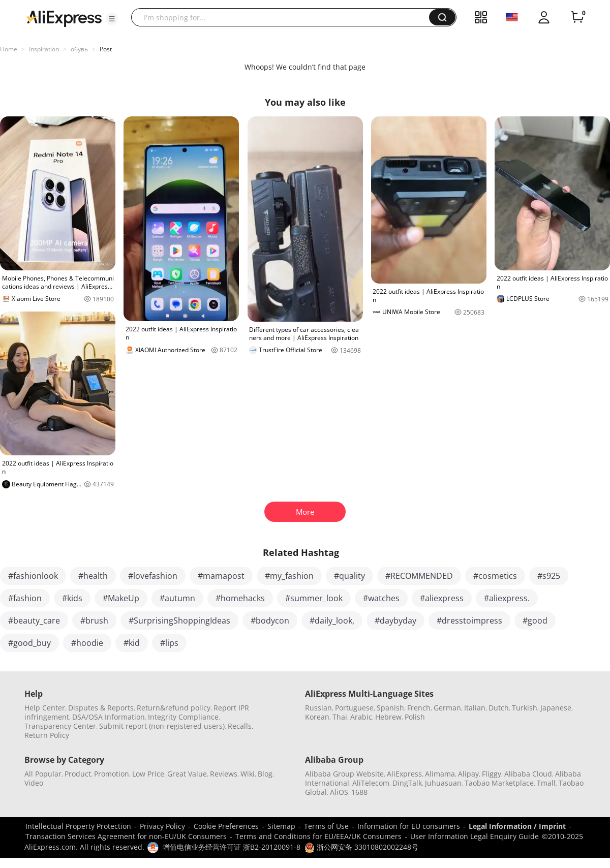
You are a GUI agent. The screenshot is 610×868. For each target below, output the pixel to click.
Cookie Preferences (226, 826)
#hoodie (87, 643)
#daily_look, (332, 621)
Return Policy (47, 735)
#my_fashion (289, 576)
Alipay (468, 774)
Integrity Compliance (183, 717)
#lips (169, 643)
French (419, 708)
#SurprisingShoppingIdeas (179, 621)
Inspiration (44, 49)
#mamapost (221, 576)
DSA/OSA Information (109, 717)
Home (9, 49)
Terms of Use (326, 826)
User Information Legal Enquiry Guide (475, 836)
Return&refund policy (174, 708)
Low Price (148, 774)
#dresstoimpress (469, 621)
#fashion (25, 598)
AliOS (339, 792)
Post (106, 49)
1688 (359, 792)
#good (535, 621)
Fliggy (492, 774)
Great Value (187, 774)
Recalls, (241, 726)
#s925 (549, 576)
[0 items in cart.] (577, 17)
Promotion (112, 774)
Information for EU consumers (409, 826)
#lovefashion (153, 576)
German (447, 708)
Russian (318, 708)
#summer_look (314, 598)
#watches (381, 598)
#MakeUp (121, 598)
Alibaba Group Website (344, 774)
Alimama (440, 774)
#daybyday (395, 621)
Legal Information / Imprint (517, 826)
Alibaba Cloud (528, 774)
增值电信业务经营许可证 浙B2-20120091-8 (232, 847)
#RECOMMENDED (419, 576)
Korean (317, 717)
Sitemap (281, 826)
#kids (72, 598)
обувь (79, 49)
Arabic (361, 717)
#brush (94, 621)
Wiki (248, 774)
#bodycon (270, 621)
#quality (349, 576)
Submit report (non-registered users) (162, 726)
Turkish (525, 708)
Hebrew (388, 717)
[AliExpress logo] (64, 18)
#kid (132, 643)
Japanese (556, 708)
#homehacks (240, 598)
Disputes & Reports (101, 708)
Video (34, 783)
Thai (340, 717)
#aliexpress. (507, 598)
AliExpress (404, 774)
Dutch (499, 708)
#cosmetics (495, 576)
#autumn (177, 598)
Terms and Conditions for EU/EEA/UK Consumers (318, 836)
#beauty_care (34, 621)
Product (78, 774)
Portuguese (354, 708)
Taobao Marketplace (499, 783)
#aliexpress (442, 598)
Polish (415, 717)
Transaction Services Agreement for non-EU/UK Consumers (126, 836)
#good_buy (29, 643)
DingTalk (407, 783)
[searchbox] (284, 17)
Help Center (45, 708)
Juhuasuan (443, 783)
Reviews (224, 774)
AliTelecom (371, 783)
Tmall (546, 783)
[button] (112, 19)
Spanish (390, 708)
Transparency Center (60, 726)
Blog (265, 774)
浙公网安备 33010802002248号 (361, 847)
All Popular (43, 774)
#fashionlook (33, 576)
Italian (475, 708)
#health (93, 576)
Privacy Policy (162, 826)
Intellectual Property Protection (78, 826)
